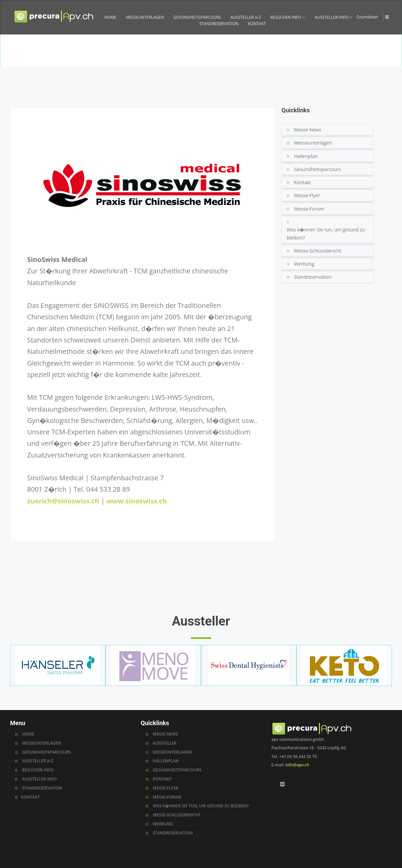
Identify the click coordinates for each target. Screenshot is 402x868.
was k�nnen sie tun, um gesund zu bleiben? (201, 806)
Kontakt (303, 182)
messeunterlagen (172, 752)
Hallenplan (306, 156)
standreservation (173, 833)
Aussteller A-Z (355, 63)
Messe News (308, 130)
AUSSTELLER (165, 743)
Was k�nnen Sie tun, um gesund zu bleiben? (326, 234)
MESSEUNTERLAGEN (145, 17)
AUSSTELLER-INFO (333, 17)
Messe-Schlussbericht (318, 251)
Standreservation (313, 277)
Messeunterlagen (313, 143)
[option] (201, 51)
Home (331, 63)
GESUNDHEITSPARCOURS (197, 17)
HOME (111, 17)
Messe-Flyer (307, 195)
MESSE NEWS (165, 734)
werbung (163, 824)
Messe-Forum (309, 209)
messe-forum (167, 797)
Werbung (304, 264)
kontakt (162, 779)
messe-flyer (165, 788)
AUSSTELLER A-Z (246, 17)
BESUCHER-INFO (288, 17)
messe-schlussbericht (177, 815)
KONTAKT (257, 24)
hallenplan (166, 761)
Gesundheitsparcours (318, 169)
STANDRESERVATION (219, 24)
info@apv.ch (297, 765)
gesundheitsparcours (177, 770)
